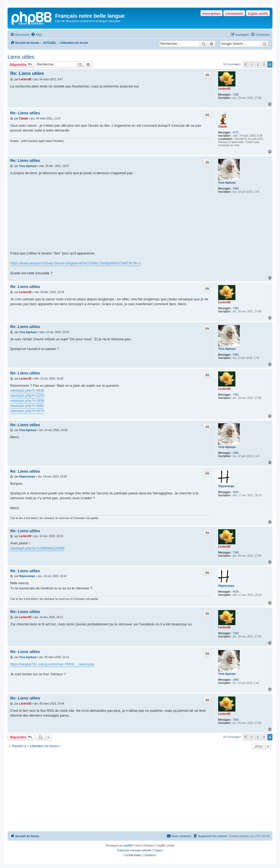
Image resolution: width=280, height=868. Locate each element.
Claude (223, 127)
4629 (236, 492)
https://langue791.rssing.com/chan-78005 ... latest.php (52, 664)
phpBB (128, 846)
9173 (236, 132)
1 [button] (252, 64)
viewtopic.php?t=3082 (27, 406)
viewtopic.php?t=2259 (27, 395)
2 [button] (258, 64)
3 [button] (264, 64)
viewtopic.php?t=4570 (27, 411)
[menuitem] (36, 35)
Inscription (211, 13)
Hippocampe (226, 486)
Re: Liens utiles (27, 73)
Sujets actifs (258, 13)
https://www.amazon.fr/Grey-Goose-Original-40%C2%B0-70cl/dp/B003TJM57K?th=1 (76, 263)
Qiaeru (159, 850)
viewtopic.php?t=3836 (27, 390)
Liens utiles (21, 57)
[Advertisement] (140, 791)
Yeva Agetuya (227, 183)
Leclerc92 (224, 89)
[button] (246, 64)
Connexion (234, 13)
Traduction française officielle (134, 850)
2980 (236, 189)
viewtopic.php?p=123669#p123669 (37, 548)
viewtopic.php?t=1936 (27, 401)
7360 (236, 95)
